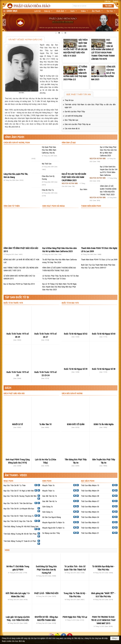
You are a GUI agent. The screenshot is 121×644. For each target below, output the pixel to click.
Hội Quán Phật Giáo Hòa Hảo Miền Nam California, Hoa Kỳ (49, 150)
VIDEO (7, 550)
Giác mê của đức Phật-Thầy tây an (78, 124)
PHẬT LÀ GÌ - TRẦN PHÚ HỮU (46, 593)
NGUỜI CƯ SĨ (17, 424)
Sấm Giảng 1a (47, 512)
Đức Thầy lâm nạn (71, 120)
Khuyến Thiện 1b (48, 485)
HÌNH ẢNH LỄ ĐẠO (69, 143)
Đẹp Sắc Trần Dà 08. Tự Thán (15, 485)
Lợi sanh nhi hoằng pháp (73, 116)
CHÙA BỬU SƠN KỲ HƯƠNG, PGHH (17, 143)
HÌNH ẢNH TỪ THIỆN (12, 206)
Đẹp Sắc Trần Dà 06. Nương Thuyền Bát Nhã (20, 496)
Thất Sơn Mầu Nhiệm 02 (90, 528)
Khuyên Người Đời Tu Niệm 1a (53, 528)
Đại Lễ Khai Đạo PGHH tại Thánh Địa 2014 (19, 284)
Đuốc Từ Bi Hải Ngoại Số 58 (104, 369)
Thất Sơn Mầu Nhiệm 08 (90, 496)
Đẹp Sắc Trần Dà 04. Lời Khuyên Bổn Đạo (19, 509)
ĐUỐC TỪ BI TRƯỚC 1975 (13, 303)
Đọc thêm (84, 189)
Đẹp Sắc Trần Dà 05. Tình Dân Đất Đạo (18, 503)
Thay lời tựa (69, 100)
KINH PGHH (47, 481)
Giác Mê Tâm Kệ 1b (50, 496)
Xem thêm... (22, 93)
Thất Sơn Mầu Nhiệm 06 (90, 507)
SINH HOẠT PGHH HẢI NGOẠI (53, 206)
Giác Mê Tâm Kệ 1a (50, 501)
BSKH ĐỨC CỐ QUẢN (76, 424)
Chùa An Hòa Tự (48, 190)
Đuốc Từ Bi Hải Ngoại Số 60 (104, 334)
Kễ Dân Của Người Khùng (52, 517)
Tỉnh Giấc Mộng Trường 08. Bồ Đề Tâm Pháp (20, 534)
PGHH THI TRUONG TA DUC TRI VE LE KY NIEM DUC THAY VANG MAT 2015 (103, 620)
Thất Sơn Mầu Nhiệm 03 (90, 523)
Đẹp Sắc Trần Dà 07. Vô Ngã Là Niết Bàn (19, 491)
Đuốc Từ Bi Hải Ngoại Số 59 (76, 369)
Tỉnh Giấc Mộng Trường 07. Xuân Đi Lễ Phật (20, 541)
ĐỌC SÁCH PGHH (88, 481)
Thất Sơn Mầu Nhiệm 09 (90, 491)
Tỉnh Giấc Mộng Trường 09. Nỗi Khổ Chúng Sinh (21, 527)
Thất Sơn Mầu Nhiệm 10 (90, 485)
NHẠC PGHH (8, 481)
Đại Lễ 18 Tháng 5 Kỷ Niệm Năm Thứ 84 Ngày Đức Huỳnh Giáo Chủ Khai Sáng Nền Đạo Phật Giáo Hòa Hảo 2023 (59, 287)
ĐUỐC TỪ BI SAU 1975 (70, 303)
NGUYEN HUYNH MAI (70, 183)
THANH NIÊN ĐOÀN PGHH (91, 206)
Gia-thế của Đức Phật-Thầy (75, 112)
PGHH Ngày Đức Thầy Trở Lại (75, 617)
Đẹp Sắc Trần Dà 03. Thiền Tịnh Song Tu (19, 516)
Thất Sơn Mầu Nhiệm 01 (90, 533)
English (116, 1)
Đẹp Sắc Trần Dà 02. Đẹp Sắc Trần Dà (18, 521)
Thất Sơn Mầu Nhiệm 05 (90, 512)
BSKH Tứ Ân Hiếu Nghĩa (104, 424)
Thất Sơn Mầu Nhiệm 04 (90, 517)
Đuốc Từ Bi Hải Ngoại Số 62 (76, 334)
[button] (49, 11)
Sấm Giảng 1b (48, 507)
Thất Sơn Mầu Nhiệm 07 (90, 501)
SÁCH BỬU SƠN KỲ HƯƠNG (72, 393)
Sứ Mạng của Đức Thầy (51, 533)
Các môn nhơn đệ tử (72, 129)
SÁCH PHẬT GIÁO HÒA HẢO (14, 393)
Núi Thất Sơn (47, 164)
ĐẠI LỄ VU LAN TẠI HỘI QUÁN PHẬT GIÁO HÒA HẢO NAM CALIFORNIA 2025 (74, 177)
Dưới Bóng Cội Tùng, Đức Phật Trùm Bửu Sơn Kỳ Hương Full (46, 570)
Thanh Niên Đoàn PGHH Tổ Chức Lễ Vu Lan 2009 (99, 260)
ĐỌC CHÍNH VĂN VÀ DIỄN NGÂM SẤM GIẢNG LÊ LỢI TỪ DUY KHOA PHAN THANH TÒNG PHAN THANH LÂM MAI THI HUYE (103, 49)
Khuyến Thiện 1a (48, 491)
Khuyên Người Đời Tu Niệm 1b (53, 523)
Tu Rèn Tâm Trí (45, 424)
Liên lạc (108, 1)
